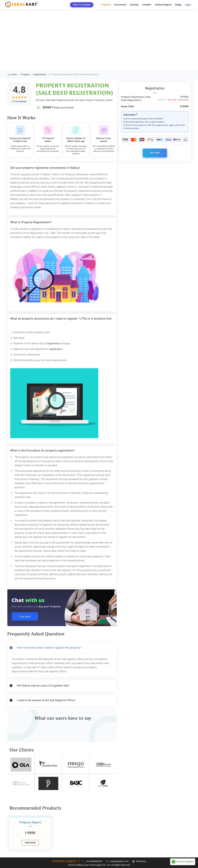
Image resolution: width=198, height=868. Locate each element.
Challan (147, 5)
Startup (134, 5)
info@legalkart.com (119, 861)
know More (30, 843)
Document (120, 5)
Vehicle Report (163, 5)
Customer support (64, 861)
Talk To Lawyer (82, 5)
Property (106, 5)
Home (14, 74)
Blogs (178, 5)
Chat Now (25, 617)
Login (188, 5)
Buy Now (155, 153)
